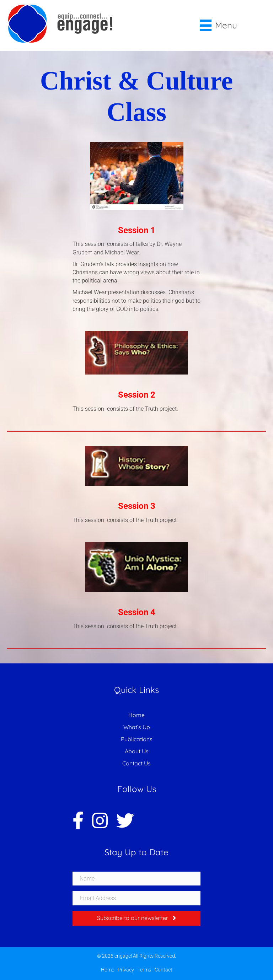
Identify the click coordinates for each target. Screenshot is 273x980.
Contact (164, 970)
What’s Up (137, 727)
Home (136, 715)
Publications (137, 739)
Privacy (126, 970)
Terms (144, 970)
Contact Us (136, 763)
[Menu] (219, 26)
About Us (137, 751)
